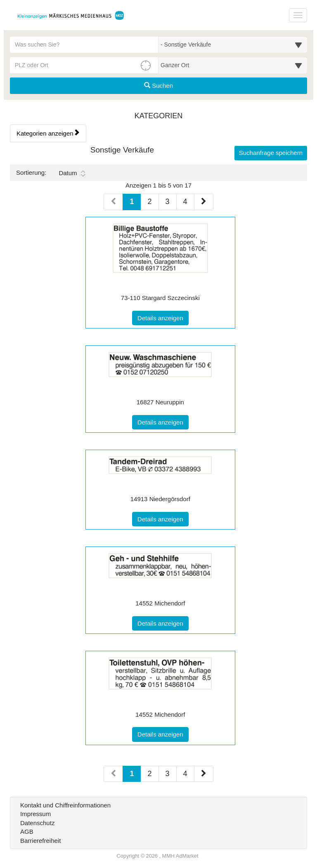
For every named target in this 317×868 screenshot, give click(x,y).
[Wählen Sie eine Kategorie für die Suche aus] (233, 45)
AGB (27, 832)
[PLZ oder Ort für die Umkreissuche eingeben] (84, 65)
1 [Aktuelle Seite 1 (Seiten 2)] (132, 773)
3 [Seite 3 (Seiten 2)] (168, 774)
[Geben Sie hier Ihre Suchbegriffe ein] (84, 45)
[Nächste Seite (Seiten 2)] (204, 774)
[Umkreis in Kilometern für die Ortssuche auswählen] (233, 65)
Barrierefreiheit (40, 841)
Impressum (35, 814)
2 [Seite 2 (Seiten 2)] (149, 774)
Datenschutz (37, 823)
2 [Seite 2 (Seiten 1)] (149, 202)
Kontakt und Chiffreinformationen (65, 805)
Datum (72, 173)
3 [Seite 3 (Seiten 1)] (168, 202)
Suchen (158, 86)
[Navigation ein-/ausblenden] (298, 15)
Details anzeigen (163, 317)
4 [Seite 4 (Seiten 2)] (185, 774)
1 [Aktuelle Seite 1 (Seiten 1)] (132, 201)
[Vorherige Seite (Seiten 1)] (113, 202)
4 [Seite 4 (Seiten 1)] (185, 202)
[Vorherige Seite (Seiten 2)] (113, 774)
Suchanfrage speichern (271, 153)
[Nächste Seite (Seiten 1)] (204, 202)
